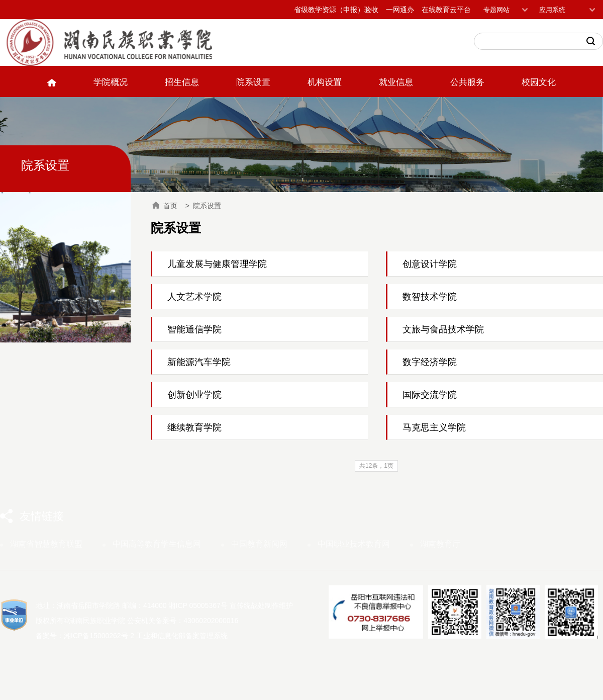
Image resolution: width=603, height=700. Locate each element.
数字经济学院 (430, 362)
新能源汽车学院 (199, 362)
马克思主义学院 (434, 427)
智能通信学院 (194, 329)
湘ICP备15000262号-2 (99, 636)
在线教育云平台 (446, 10)
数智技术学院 (430, 297)
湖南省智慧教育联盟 (46, 544)
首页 (165, 206)
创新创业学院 (194, 395)
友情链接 (42, 516)
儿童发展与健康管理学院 (217, 264)
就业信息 (396, 82)
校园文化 (539, 82)
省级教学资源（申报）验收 (336, 10)
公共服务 (467, 82)
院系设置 (253, 82)
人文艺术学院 (194, 297)
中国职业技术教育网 (354, 544)
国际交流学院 (430, 395)
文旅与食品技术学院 (443, 329)
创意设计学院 (430, 264)
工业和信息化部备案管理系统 (182, 636)
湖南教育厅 (440, 544)
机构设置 (325, 82)
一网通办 (400, 10)
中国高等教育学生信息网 (157, 544)
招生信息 (182, 82)
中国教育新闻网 (259, 544)
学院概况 (111, 82)
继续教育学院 (194, 427)
